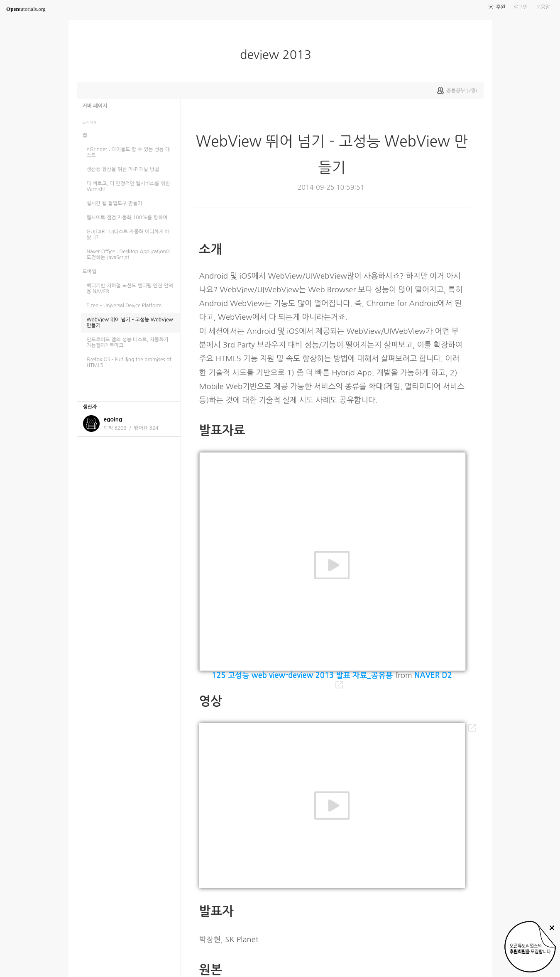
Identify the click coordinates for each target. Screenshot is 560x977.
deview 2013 (279, 55)
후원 (501, 7)
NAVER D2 (433, 675)
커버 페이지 (95, 106)
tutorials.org (26, 9)
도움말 (543, 7)
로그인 (521, 7)
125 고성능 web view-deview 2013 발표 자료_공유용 (302, 675)
